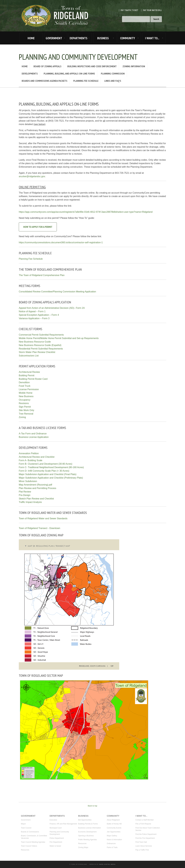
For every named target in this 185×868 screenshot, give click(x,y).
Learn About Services (144, 846)
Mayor (23, 824)
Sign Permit (25, 407)
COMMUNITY (128, 38)
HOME (31, 38)
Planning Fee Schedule (86, 81)
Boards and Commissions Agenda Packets (45, 81)
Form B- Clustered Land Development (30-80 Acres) (46, 464)
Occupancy (25, 400)
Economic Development (87, 832)
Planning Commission (113, 74)
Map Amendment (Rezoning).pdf (35, 485)
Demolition (24, 382)
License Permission (29, 389)
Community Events (114, 828)
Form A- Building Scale (31, 460)
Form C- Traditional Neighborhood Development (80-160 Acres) (51, 467)
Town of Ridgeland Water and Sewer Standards (43, 518)
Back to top (92, 806)
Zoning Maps (83, 847)
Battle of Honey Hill (114, 824)
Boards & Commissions (30, 832)
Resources (25, 850)
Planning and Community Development (59, 833)
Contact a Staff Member (145, 820)
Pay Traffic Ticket (127, 10)
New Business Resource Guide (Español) (40, 345)
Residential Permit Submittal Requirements (41, 349)
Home (25, 66)
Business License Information (90, 828)
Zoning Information (134, 66)
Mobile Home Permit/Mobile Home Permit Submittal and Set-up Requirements (59, 338)
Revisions (24, 403)
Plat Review (25, 492)
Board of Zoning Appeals (47, 66)
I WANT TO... (152, 38)
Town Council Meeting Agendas (33, 842)
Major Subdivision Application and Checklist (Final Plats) (48, 474)
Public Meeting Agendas (88, 840)
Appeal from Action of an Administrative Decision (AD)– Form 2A (52, 308)
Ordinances (111, 844)
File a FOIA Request (143, 824)
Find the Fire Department (145, 838)
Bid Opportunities (85, 820)
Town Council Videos (29, 846)
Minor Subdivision (28, 481)
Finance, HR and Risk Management (63, 824)
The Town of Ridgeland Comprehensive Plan (42, 275)
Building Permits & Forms (88, 824)
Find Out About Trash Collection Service (148, 829)
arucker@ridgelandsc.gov (32, 176)
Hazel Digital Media (107, 864)
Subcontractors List (29, 356)
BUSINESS (103, 38)
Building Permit (27, 375)
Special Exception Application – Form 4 (39, 315)
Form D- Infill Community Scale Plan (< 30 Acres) (44, 471)
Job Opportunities (114, 832)
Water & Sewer (55, 846)
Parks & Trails (112, 847)
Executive (53, 820)
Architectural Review (29, 372)
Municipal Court (56, 828)
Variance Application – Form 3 (34, 318)
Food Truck (25, 386)
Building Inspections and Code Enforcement (92, 66)
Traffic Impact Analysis (30, 502)
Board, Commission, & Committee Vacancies (34, 837)
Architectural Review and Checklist (37, 457)
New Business (26, 396)
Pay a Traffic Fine (142, 850)
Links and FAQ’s (113, 81)
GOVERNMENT (54, 38)
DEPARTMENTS (78, 38)
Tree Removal (26, 414)
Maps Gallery (112, 836)
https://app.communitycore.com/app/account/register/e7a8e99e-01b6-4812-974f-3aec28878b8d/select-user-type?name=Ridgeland (86, 212)
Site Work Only (26, 410)
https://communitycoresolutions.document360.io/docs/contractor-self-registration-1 (61, 242)
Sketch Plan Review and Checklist (36, 499)
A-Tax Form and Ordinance (33, 434)
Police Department (57, 838)
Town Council (26, 828)
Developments (30, 74)
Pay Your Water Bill (150, 10)
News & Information (114, 840)
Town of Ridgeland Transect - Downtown (39, 528)
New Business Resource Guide (35, 342)
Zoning (22, 417)
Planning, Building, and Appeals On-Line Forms (69, 74)
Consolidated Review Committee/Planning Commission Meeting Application (57, 292)
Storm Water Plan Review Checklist (37, 352)
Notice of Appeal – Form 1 (32, 311)
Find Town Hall (141, 842)
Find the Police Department (146, 834)
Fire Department (56, 842)
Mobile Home (26, 393)
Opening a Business (86, 836)
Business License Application (34, 437)
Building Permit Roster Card (33, 379)
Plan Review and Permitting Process (38, 488)
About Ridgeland (113, 820)
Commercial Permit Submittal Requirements (41, 335)
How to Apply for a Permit (38, 227)
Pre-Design (25, 495)
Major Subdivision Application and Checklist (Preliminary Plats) (51, 478)
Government (26, 820)
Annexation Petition (29, 453)
